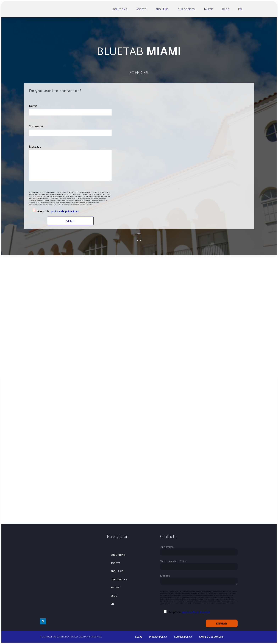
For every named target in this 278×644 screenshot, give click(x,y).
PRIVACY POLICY (158, 637)
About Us (162, 9)
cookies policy (183, 637)
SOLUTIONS (120, 9)
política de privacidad (65, 211)
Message (70, 163)
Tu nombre (199, 549)
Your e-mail (70, 129)
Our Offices (186, 9)
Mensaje (199, 580)
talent (209, 9)
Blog (226, 9)
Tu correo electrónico (199, 564)
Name (70, 109)
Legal (139, 637)
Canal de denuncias (211, 637)
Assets (141, 9)
